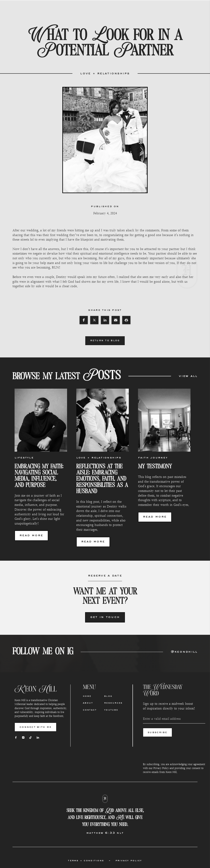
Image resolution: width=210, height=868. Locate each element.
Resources (113, 703)
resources (141, 9)
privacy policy (129, 861)
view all (188, 376)
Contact (90, 710)
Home (64, 9)
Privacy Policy (161, 768)
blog (120, 9)
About (88, 703)
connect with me (35, 727)
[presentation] (174, 750)
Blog (108, 696)
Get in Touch (105, 617)
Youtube (111, 710)
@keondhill (184, 652)
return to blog (105, 341)
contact (101, 9)
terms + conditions (86, 861)
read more (31, 536)
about (81, 9)
